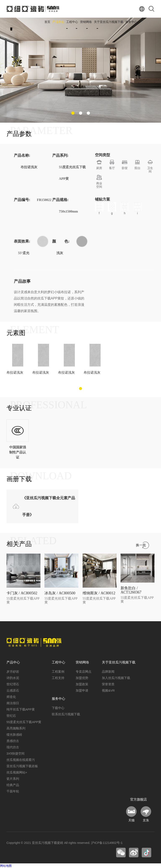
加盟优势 (82, 678)
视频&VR (108, 690)
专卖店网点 (84, 672)
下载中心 (58, 708)
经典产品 (13, 785)
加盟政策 (82, 684)
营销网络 (86, 22)
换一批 (141, 545)
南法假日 (13, 703)
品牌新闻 (108, 672)
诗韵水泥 (13, 678)
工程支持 (58, 678)
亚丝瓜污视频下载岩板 (22, 766)
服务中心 (131, 22)
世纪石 (11, 716)
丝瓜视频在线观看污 (21, 760)
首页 (47, 22)
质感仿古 (13, 741)
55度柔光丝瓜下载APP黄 (24, 722)
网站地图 (6, 866)
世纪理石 (13, 684)
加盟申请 (82, 690)
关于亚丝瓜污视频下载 (109, 22)
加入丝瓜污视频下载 (116, 678)
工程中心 (72, 22)
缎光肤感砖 (14, 735)
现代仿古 (13, 747)
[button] (73, 113)
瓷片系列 (13, 779)
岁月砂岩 (13, 672)
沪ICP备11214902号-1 (107, 843)
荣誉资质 (108, 684)
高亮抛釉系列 (16, 728)
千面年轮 (13, 791)
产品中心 (58, 22)
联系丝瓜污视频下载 (66, 714)
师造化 (11, 697)
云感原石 (13, 690)
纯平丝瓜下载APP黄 (21, 709)
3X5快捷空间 (16, 753)
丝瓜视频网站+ (17, 772)
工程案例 (58, 672)
